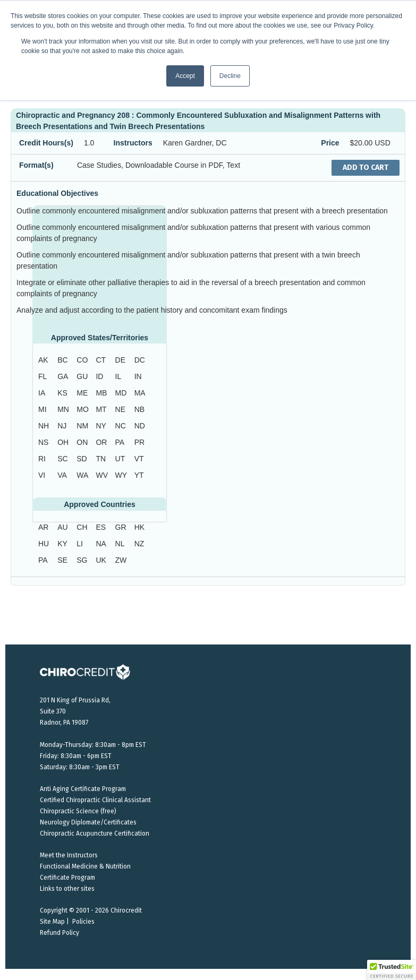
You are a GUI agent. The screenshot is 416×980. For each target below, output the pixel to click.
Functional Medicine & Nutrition (85, 866)
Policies (83, 922)
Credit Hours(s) (46, 143)
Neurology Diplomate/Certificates (88, 822)
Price (330, 143)
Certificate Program (67, 878)
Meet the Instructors (69, 855)
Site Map (52, 922)
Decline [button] (230, 76)
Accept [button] (185, 76)
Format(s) (36, 165)
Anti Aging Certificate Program (83, 789)
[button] (392, 970)
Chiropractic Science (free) (78, 811)
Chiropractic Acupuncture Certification (95, 833)
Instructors (133, 143)
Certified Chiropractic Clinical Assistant (95, 800)
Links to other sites (67, 889)
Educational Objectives (57, 193)
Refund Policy (60, 933)
